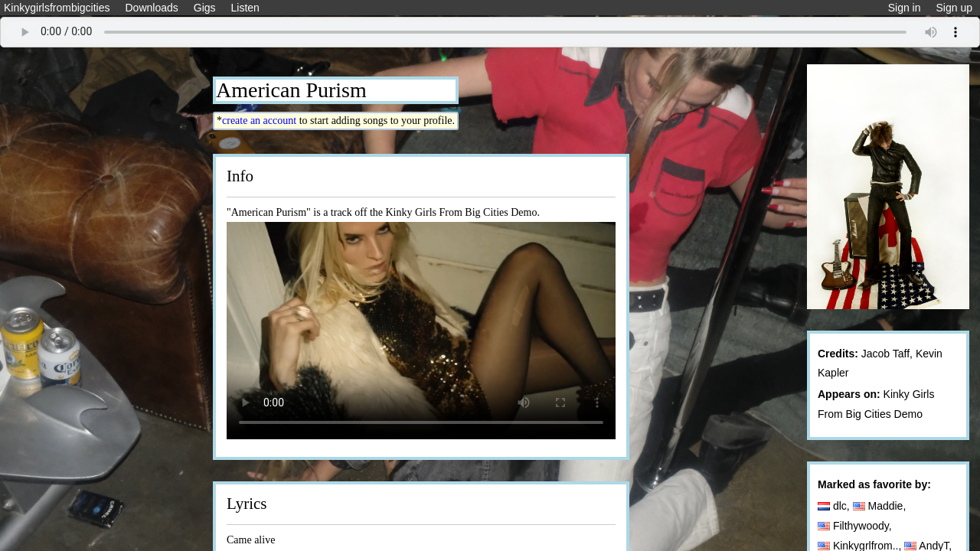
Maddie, (881, 506)
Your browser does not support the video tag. (421, 331)
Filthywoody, (856, 526)
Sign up (954, 8)
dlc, (835, 506)
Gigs (205, 8)
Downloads (151, 8)
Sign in (905, 8)
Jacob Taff (885, 354)
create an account (259, 121)
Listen (245, 8)
